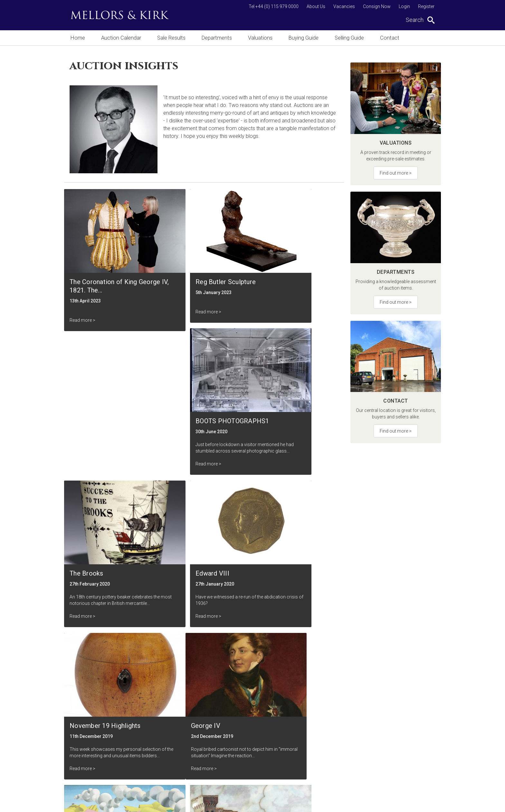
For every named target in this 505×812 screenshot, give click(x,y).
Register (426, 6)
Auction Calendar (121, 38)
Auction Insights (210, 722)
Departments (218, 38)
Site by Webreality (424, 804)
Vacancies (344, 6)
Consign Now (377, 6)
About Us (316, 6)
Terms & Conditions (214, 745)
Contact (394, 38)
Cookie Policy (208, 768)
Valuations (262, 38)
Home (77, 38)
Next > (325, 620)
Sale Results (172, 38)
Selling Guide (353, 38)
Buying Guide (306, 38)
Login (404, 6)
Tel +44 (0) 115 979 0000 (274, 6)
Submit (298, 678)
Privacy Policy (208, 757)
